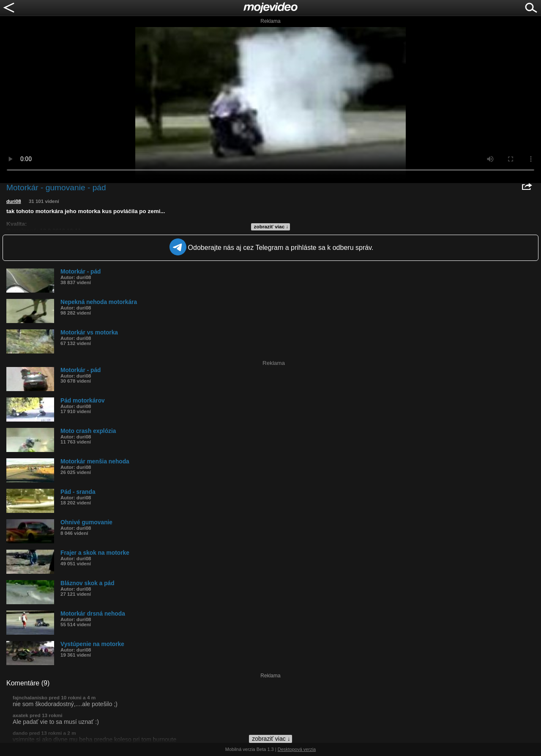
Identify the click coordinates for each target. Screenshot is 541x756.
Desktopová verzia (297, 749)
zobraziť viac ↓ (271, 227)
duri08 (14, 201)
